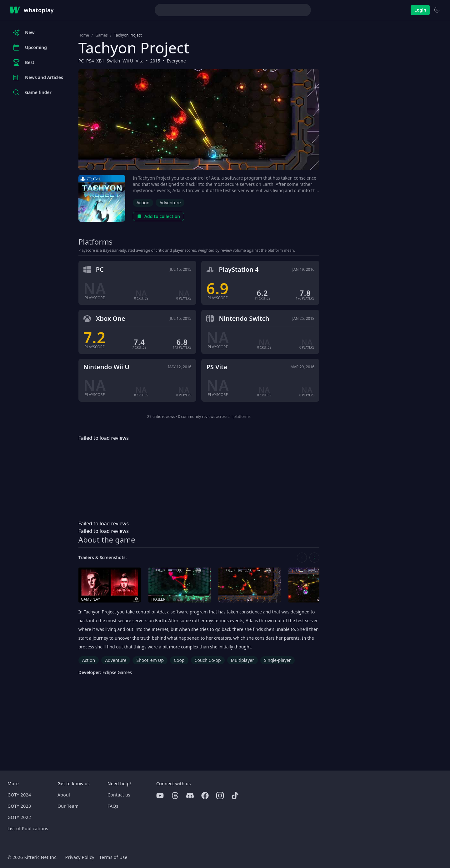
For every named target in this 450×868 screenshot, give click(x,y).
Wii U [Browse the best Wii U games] (128, 61)
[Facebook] (205, 796)
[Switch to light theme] (437, 10)
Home (84, 35)
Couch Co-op (208, 660)
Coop (179, 660)
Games (101, 35)
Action (143, 203)
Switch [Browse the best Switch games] (113, 61)
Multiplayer (243, 660)
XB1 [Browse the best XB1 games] (100, 61)
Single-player (277, 660)
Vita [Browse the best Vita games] (140, 61)
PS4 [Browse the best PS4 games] (90, 61)
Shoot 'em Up (150, 660)
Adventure (170, 203)
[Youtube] (160, 796)
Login (420, 10)
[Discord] (190, 796)
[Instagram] (220, 796)
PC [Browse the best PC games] (81, 61)
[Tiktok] (235, 796)
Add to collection (159, 216)
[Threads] (175, 796)
